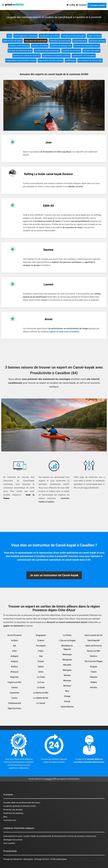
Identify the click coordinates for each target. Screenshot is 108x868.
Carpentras (14, 693)
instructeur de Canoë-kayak (36, 41)
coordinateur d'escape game (73, 36)
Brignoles (14, 677)
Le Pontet (67, 635)
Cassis (14, 698)
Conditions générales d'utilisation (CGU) (19, 806)
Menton (67, 675)
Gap (41, 656)
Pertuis (67, 701)
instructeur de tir (80, 41)
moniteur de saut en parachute (47, 51)
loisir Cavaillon (9, 843)
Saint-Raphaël (94, 640)
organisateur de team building (51, 60)
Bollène (14, 667)
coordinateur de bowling (49, 36)
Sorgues (94, 667)
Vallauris (94, 677)
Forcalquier (41, 646)
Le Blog (71, 5)
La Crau (41, 682)
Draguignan (41, 635)
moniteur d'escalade (91, 51)
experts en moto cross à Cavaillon (64, 332)
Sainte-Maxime (67, 707)
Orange (67, 696)
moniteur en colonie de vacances (27, 56)
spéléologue (70, 60)
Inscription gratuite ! (97, 5)
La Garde (41, 687)
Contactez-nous (10, 820)
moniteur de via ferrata (71, 51)
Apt (14, 646)
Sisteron (94, 656)
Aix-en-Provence (14, 635)
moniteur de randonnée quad (20, 51)
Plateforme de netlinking (13, 813)
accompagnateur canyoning (25, 36)
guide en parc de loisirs (12, 41)
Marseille (67, 665)
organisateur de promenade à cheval (21, 60)
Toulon (94, 672)
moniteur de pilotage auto (61, 46)
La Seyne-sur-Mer (41, 693)
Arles (14, 651)
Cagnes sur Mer (14, 682)
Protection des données (13, 810)
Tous (9, 36)
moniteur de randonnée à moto (87, 46)
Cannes (14, 687)
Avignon (14, 661)
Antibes (14, 640)
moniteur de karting (40, 46)
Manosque (67, 654)
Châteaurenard (14, 703)
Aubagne (14, 656)
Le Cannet (41, 703)
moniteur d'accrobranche (19, 46)
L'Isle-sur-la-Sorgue (67, 640)
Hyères (41, 667)
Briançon (14, 672)
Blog (5, 817)
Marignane (67, 660)
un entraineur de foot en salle (90, 60)
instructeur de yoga (97, 41)
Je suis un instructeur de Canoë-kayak (54, 575)
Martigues (67, 670)
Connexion (81, 5)
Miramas (67, 681)
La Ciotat (41, 677)
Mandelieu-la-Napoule (67, 647)
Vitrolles (94, 687)
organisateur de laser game (84, 56)
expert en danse (94, 36)
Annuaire (7, 803)
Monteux (67, 686)
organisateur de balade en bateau (56, 56)
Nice (67, 691)
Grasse (41, 661)
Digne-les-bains (14, 708)
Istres (41, 672)
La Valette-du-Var (41, 698)
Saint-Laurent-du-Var (94, 635)
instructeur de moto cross (60, 41)
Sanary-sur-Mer (94, 651)
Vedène (94, 682)
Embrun (41, 640)
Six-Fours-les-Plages (94, 661)
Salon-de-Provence (94, 646)
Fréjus (41, 651)
